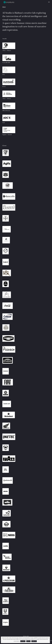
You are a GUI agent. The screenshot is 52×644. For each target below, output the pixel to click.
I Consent (23, 641)
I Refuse (28, 641)
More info (34, 641)
